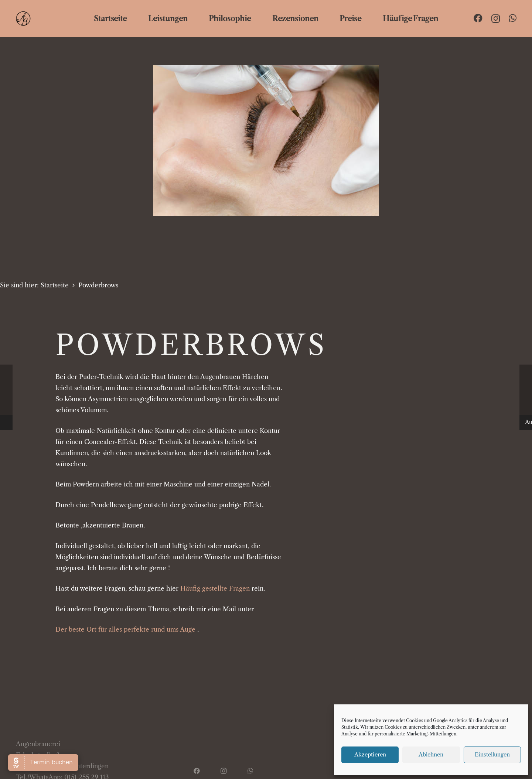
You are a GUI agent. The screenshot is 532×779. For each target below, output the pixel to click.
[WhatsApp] (513, 18)
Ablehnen (431, 754)
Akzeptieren (370, 754)
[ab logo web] (38, 18)
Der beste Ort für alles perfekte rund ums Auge (125, 629)
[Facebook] (478, 18)
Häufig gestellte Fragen (215, 588)
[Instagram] (496, 18)
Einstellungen (492, 754)
